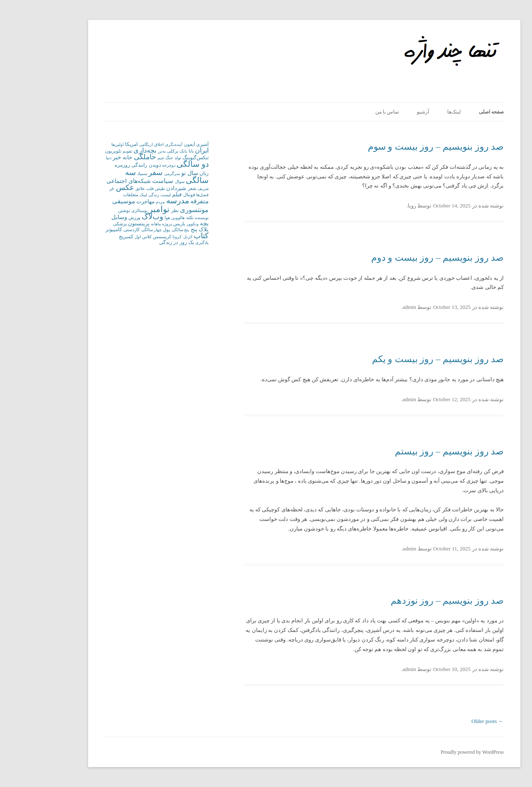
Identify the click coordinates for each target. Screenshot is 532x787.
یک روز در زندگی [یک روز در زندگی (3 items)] (138, 242)
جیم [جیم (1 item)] (123, 158)
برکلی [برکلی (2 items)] (134, 151)
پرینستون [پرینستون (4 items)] (101, 223)
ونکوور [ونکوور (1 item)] (154, 224)
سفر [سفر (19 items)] (117, 173)
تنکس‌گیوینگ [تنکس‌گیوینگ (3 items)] (157, 158)
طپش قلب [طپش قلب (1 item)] (117, 189)
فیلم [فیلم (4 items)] (139, 194)
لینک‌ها (416, 112)
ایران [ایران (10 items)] (164, 150)
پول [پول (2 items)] (128, 229)
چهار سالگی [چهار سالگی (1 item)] (113, 230)
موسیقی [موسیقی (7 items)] (85, 201)
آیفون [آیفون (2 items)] (151, 144)
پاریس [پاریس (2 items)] (141, 224)
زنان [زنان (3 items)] (166, 173)
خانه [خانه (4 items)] (89, 157)
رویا (374, 206)
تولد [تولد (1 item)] (140, 158)
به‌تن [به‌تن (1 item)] (124, 151)
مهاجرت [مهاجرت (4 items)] (107, 201)
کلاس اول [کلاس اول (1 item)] (105, 237)
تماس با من (349, 112)
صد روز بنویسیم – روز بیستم (411, 451)
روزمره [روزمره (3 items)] (84, 165)
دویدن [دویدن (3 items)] (117, 165)
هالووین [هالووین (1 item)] (140, 218)
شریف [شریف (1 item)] (165, 189)
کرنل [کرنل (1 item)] (150, 237)
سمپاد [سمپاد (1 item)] (104, 174)
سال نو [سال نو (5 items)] (151, 173)
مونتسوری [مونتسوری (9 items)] (156, 210)
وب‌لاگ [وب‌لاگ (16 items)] (114, 217)
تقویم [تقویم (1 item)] (89, 151)
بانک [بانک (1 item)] (145, 151)
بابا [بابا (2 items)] (153, 151)
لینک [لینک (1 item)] (105, 195)
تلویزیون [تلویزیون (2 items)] (75, 151)
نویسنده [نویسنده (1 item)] (164, 218)
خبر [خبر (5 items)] (79, 157)
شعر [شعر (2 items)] (154, 188)
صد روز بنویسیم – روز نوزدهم (409, 601)
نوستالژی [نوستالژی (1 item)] (101, 211)
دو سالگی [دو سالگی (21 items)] (154, 164)
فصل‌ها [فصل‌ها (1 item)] (164, 195)
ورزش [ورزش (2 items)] (96, 217)
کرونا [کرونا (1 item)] (139, 237)
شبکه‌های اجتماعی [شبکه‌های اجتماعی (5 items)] (90, 181)
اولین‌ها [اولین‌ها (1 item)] (79, 144)
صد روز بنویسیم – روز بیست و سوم (398, 147)
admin (371, 307)
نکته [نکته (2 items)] (152, 217)
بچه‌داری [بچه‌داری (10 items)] (107, 150)
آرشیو (385, 112)
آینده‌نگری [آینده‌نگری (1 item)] (135, 144)
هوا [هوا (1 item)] (129, 218)
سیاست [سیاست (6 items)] (124, 181)
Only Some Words (424, 40)
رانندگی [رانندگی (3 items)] (101, 165)
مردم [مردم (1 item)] (122, 202)
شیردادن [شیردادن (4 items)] (138, 188)
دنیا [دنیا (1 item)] (70, 158)
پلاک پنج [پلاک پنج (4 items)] (161, 229)
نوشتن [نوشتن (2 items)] (86, 210)
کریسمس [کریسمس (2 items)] (124, 237)
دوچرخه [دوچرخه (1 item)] (131, 165)
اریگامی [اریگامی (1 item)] (108, 144)
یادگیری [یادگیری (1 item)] (164, 243)
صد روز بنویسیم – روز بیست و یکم (400, 359)
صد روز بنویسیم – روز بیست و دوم (399, 258)
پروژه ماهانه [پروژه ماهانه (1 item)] (123, 224)
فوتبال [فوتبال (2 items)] (151, 195)
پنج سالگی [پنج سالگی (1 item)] (142, 230)
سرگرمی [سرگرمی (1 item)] (134, 174)
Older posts (449, 721)
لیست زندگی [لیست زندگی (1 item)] (121, 195)
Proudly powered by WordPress (434, 752)
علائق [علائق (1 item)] (102, 189)
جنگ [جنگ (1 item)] (131, 158)
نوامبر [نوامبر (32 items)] (121, 209)
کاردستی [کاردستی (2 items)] (93, 229)
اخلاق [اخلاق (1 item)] (121, 144)
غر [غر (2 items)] (74, 188)
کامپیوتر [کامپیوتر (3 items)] (76, 229)
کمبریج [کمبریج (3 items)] (88, 237)
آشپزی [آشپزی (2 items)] (164, 144)
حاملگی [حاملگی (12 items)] (107, 157)
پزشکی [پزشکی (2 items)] (82, 224)
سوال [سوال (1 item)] (142, 181)
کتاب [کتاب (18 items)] (163, 236)
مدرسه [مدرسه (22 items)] (139, 201)
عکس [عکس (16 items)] (87, 187)
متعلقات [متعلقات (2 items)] (92, 195)
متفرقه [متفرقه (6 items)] (161, 201)
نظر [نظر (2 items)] (137, 210)
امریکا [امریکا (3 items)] (93, 144)
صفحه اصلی (453, 112)
